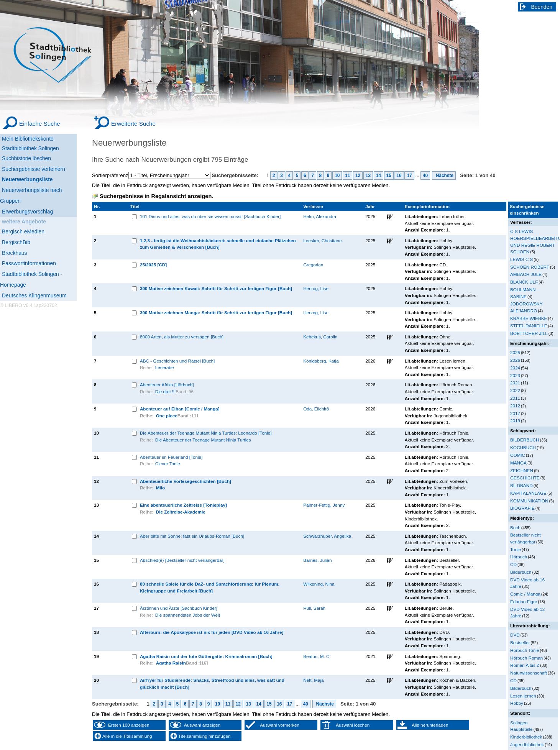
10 (337, 176)
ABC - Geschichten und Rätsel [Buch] (177, 361)
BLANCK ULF (524, 282)
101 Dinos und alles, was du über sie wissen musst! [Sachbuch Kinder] (210, 216)
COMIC (518, 455)
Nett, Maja (313, 680)
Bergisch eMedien (23, 231)
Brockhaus (14, 253)
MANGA (518, 463)
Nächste (444, 176)
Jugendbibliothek (527, 744)
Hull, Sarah (314, 608)
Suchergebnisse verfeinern (34, 169)
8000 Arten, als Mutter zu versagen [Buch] (182, 337)
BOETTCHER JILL (529, 333)
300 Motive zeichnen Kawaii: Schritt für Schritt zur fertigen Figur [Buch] (216, 288)
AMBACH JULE (526, 274)
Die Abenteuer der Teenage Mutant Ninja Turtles (203, 440)
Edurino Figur (524, 601)
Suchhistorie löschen (26, 158)
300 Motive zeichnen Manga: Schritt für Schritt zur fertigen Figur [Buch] (216, 313)
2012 (515, 406)
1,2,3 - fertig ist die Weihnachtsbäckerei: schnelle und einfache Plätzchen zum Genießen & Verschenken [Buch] (218, 244)
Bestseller (520, 643)
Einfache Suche (40, 124)
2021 (515, 383)
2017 (515, 413)
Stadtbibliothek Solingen (30, 148)
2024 (515, 368)
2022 (515, 390)
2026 (515, 360)
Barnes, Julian (317, 560)
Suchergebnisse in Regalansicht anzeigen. (156, 196)
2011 (515, 398)
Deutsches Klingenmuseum (34, 295)
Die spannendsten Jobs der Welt (188, 615)
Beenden (542, 7)
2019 (515, 421)
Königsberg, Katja (321, 361)
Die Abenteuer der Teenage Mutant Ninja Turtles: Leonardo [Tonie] (206, 433)
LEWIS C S (521, 259)
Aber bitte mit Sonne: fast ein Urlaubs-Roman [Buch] (192, 536)
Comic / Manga (525, 594)
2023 (515, 375)
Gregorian (313, 265)
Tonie (516, 549)
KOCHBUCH (523, 447)
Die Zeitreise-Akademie (181, 512)
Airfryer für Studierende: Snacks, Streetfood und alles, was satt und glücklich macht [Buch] (212, 684)
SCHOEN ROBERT (530, 267)
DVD (515, 635)
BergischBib (16, 242)
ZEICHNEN (522, 470)
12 (358, 176)
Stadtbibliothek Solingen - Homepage (31, 279)
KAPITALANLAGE (528, 493)
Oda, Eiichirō (316, 409)
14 (379, 176)
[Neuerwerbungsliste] (38, 178)
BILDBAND (521, 485)
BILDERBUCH (525, 440)
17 (409, 176)
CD (513, 564)
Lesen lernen (523, 696)
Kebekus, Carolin (320, 337)
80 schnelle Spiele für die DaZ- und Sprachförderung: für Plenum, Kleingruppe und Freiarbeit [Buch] (210, 587)
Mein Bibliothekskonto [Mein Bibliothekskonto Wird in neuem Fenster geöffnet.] (28, 139)
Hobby (517, 703)
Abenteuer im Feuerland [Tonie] (171, 457)
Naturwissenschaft (529, 673)
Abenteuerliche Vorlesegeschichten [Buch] (186, 481)
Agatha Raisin (171, 663)
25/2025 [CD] (153, 265)
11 (347, 176)
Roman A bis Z (525, 665)
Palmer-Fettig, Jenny (324, 505)
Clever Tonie (168, 464)
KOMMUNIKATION (529, 501)
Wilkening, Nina (319, 584)
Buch (515, 528)
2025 (515, 352)
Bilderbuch (521, 572)
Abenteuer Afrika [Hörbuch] (167, 385)
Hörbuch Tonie (525, 650)
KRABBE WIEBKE (529, 318)
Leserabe (165, 367)
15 (389, 176)
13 (368, 176)
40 (425, 176)
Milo (160, 488)
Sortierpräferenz (110, 175)
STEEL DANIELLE (529, 326)
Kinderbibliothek (526, 737)
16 (399, 176)
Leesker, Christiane (322, 240)
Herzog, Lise (316, 288)
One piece (167, 416)
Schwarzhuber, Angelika (327, 536)
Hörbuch (519, 557)
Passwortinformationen (29, 263)
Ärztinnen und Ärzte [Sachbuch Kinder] (179, 608)
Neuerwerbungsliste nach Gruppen (31, 195)
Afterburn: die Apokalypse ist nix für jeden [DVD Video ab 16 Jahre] (212, 632)
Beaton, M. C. (317, 656)
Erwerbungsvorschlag (27, 212)
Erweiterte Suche (133, 124)
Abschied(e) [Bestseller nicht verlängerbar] (182, 560)
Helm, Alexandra (320, 216)
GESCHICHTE (525, 478)
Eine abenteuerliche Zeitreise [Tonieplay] (183, 505)
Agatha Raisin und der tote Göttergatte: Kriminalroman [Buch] (206, 656)
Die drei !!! (165, 391)
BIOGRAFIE (522, 508)
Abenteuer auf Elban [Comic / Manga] (180, 409)
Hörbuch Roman (526, 658)
